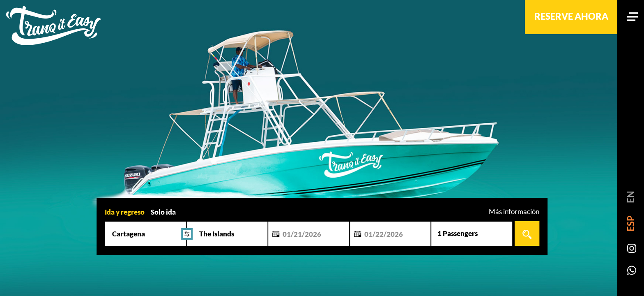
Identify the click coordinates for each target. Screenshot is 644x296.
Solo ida (163, 212)
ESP (631, 223)
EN (631, 197)
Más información (514, 212)
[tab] (125, 211)
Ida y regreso (125, 212)
